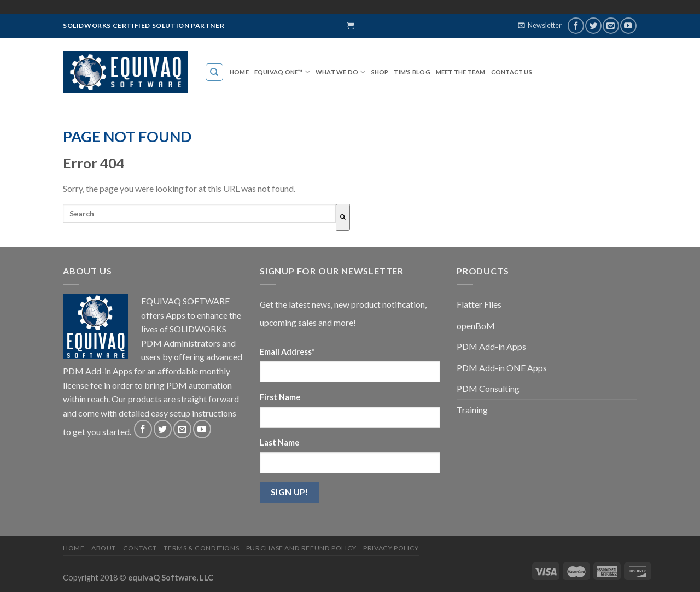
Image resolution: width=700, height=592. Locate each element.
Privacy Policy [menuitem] (391, 548)
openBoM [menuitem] (476, 326)
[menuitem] (215, 72)
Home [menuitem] (239, 72)
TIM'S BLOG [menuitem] (412, 72)
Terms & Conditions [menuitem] (201, 548)
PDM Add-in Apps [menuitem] (491, 346)
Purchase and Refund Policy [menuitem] (301, 548)
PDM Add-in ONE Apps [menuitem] (502, 368)
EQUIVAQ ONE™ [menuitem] (279, 72)
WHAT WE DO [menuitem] (337, 72)
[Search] (343, 217)
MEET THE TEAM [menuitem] (461, 72)
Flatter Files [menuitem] (479, 304)
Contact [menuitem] (140, 548)
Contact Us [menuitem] (512, 72)
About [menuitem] (104, 548)
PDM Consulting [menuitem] (488, 388)
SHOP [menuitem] (380, 72)
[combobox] (199, 213)
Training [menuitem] (472, 410)
